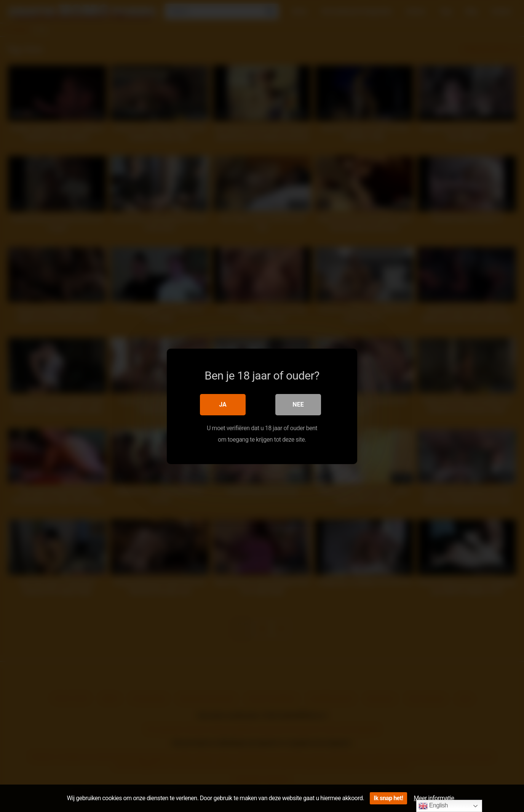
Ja (223, 404)
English (433, 806)
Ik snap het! (388, 798)
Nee (298, 404)
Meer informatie (434, 798)
